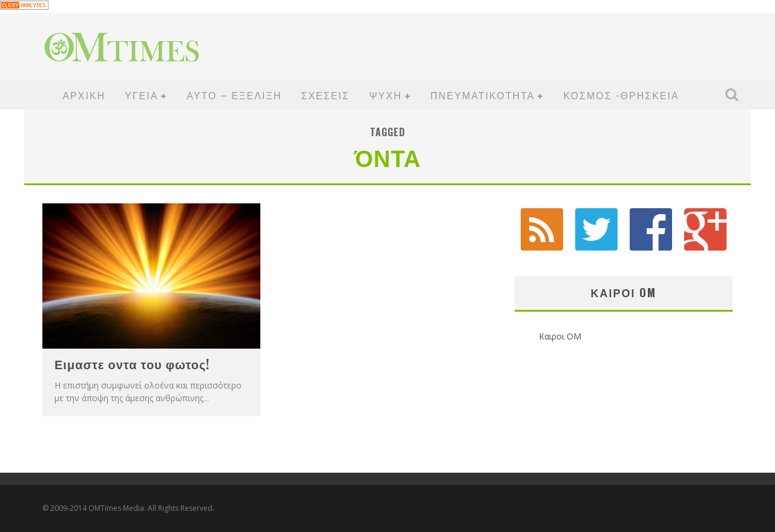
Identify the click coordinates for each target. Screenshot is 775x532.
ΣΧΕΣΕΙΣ (325, 95)
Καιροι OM (623, 292)
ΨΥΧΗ (385, 95)
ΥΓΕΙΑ (141, 95)
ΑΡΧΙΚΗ (84, 95)
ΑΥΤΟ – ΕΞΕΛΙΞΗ (234, 95)
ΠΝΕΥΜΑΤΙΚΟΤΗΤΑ (483, 95)
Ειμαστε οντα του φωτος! (132, 364)
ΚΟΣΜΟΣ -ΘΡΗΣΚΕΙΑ (621, 95)
